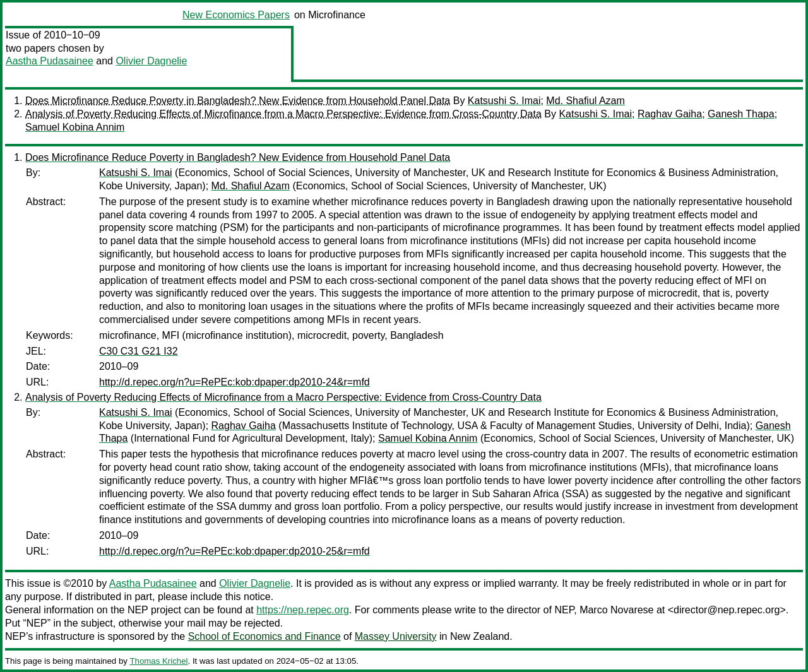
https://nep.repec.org (303, 610)
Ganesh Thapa (741, 114)
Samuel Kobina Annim (75, 127)
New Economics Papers (236, 15)
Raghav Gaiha (670, 114)
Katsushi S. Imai (504, 101)
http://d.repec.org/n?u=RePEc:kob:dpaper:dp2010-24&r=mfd (235, 382)
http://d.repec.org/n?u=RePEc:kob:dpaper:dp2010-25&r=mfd (235, 551)
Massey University (396, 636)
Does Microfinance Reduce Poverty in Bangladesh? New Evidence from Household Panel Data (238, 101)
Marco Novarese (616, 610)
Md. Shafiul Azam (585, 101)
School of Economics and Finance (264, 636)
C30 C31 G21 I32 (139, 351)
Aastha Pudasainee (50, 61)
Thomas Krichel (158, 661)
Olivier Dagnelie (151, 61)
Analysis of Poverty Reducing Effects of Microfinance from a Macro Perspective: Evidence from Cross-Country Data (283, 114)
